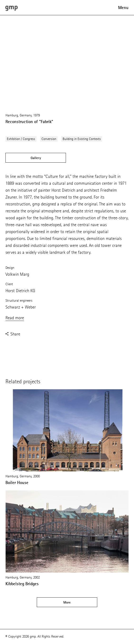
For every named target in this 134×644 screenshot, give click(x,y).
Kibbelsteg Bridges (22, 584)
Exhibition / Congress (21, 139)
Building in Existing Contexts (82, 139)
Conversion (49, 139)
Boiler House (17, 483)
